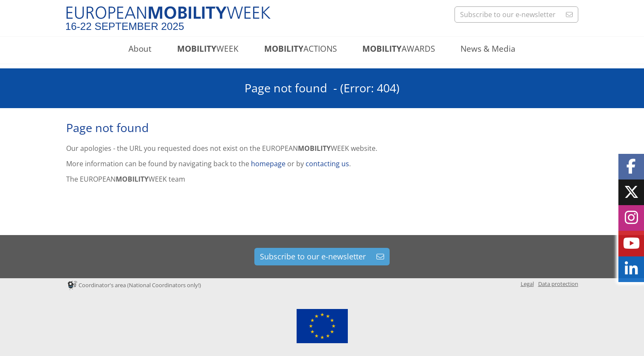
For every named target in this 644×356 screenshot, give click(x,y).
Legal (527, 284)
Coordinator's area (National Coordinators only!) (134, 285)
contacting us (327, 164)
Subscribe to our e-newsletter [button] (516, 15)
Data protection (558, 284)
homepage (268, 164)
